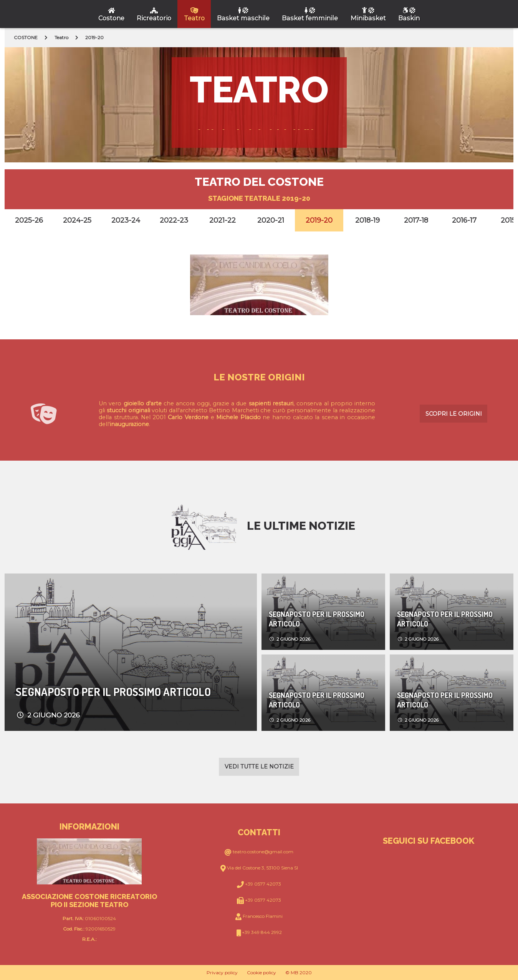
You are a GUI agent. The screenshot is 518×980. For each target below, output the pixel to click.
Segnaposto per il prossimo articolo (113, 692)
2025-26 (29, 220)
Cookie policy (261, 973)
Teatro (61, 37)
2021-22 (223, 220)
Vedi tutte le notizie (259, 767)
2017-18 (416, 220)
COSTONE (26, 37)
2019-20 (319, 220)
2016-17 (464, 220)
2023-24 (126, 220)
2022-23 (174, 220)
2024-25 (77, 220)
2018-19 (367, 220)
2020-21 (271, 220)
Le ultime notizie (301, 526)
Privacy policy (222, 973)
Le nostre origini (259, 377)
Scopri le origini (454, 414)
